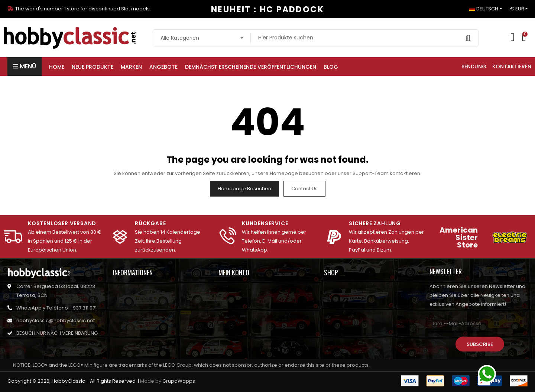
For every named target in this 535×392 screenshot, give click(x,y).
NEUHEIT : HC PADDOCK (267, 9)
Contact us (304, 189)
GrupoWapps (179, 381)
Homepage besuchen (244, 189)
